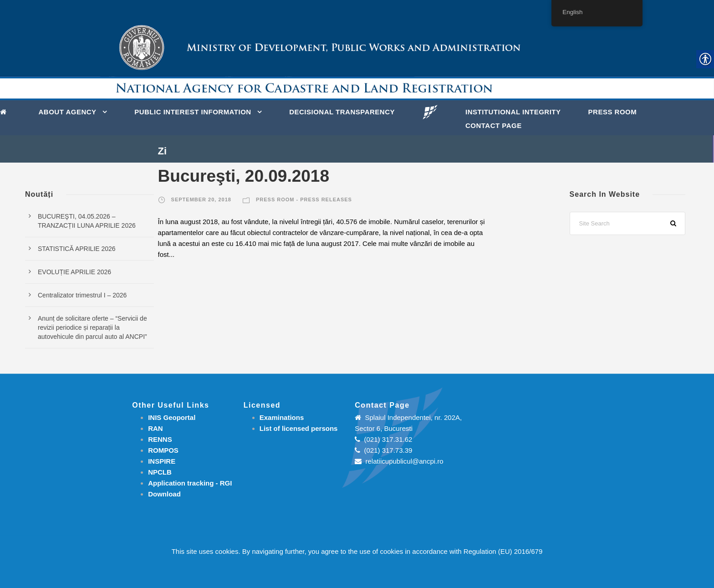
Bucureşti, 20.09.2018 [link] (244, 176)
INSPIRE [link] (162, 461)
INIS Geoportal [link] (172, 417)
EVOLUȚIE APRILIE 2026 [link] (74, 272)
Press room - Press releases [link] (304, 199)
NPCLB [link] (160, 472)
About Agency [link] (68, 112)
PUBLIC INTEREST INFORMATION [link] (193, 112)
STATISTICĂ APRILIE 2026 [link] (77, 249)
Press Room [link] (613, 112)
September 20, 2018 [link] (201, 199)
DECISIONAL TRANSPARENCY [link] (342, 112)
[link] (6, 111)
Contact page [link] (494, 125)
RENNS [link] (160, 439)
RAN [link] (156, 428)
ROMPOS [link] (163, 450)
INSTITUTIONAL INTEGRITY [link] (513, 112)
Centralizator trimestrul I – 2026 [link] (82, 295)
